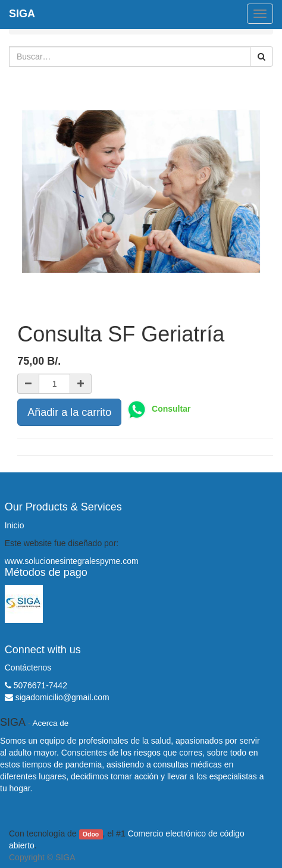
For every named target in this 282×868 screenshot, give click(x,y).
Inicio (15, 525)
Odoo (91, 834)
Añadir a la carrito (69, 412)
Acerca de (51, 723)
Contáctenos (28, 668)
